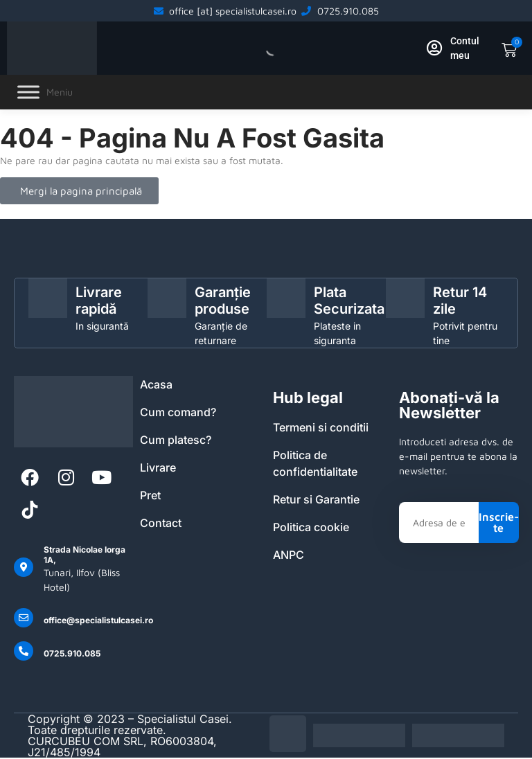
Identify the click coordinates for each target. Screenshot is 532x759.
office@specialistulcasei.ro (98, 620)
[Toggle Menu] (28, 92)
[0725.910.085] (24, 651)
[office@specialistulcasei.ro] (24, 618)
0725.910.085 (72, 653)
